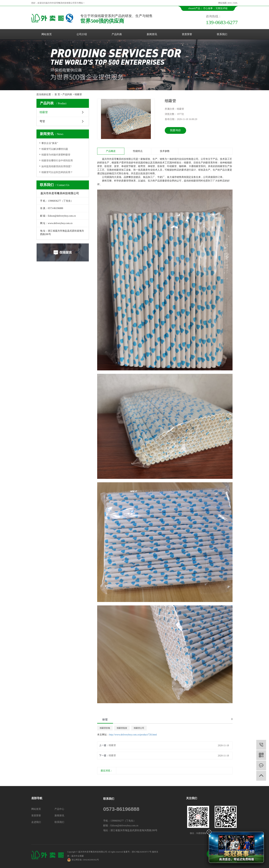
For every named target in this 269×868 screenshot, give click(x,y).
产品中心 (59, 809)
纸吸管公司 (139, 728)
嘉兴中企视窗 (78, 856)
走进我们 (36, 822)
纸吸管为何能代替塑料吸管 (56, 155)
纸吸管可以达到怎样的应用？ (57, 172)
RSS (230, 3)
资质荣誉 (187, 34)
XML (235, 3)
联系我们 (222, 34)
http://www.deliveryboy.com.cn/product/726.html (133, 735)
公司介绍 (82, 34)
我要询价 (175, 130)
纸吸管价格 (105, 728)
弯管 (42, 121)
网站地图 (222, 3)
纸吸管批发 (122, 728)
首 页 (57, 94)
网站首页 (47, 34)
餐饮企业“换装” (50, 143)
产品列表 (117, 34)
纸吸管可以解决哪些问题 (55, 149)
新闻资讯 (152, 34)
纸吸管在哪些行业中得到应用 (57, 161)
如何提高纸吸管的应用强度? (56, 166)
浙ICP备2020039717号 (142, 852)
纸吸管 (78, 94)
